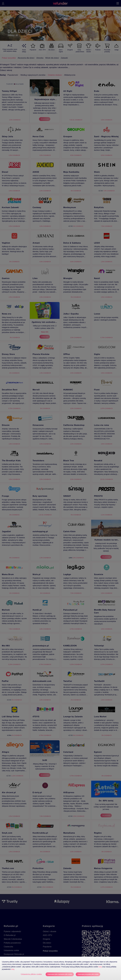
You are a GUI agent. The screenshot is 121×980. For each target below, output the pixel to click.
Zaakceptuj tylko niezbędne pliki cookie (60, 974)
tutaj (100, 967)
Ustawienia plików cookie (31, 974)
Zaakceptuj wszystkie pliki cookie (88, 974)
